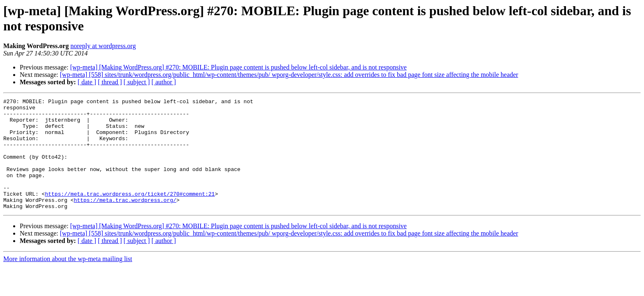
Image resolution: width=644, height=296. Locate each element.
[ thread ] (110, 82)
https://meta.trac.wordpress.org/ (125, 221)
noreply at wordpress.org (103, 46)
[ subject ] (137, 82)
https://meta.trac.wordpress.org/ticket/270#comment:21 (130, 213)
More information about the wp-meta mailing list (68, 281)
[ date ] (87, 82)
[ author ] (164, 82)
